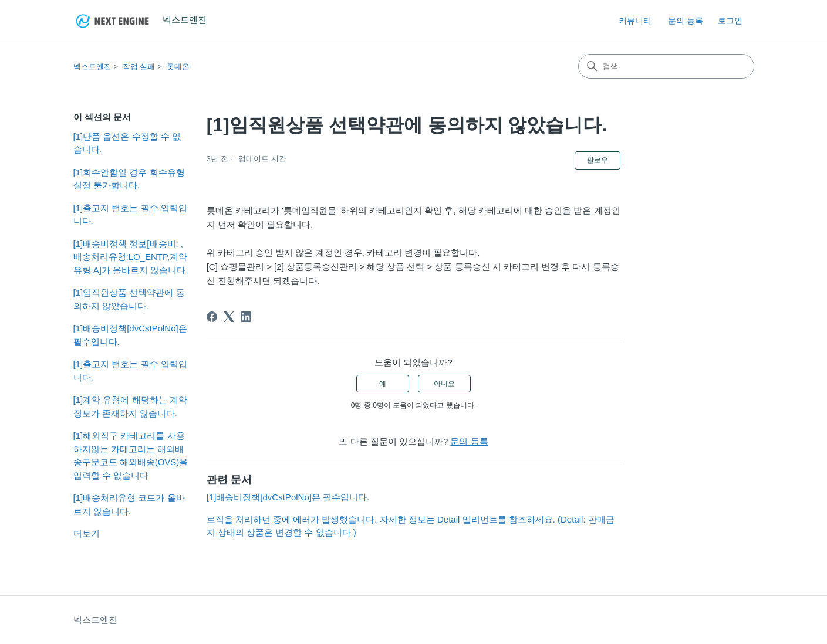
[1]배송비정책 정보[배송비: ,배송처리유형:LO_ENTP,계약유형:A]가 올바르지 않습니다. (131, 257)
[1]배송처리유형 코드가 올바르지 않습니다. (129, 504)
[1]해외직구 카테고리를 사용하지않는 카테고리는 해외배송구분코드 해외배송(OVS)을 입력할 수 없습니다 (131, 455)
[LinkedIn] (246, 317)
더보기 (87, 533)
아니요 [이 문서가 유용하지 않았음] (444, 384)
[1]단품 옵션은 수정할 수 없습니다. (127, 143)
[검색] (666, 66)
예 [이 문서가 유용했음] (383, 384)
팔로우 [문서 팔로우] (598, 160)
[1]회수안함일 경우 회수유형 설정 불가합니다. (129, 179)
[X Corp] (229, 317)
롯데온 (178, 67)
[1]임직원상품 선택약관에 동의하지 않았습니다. (129, 299)
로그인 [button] (730, 21)
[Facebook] (212, 317)
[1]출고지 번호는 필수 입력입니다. (130, 215)
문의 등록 (686, 21)
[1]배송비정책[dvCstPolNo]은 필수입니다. (130, 335)
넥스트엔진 (92, 67)
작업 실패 (139, 67)
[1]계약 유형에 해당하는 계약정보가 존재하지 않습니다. (130, 406)
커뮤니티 (635, 21)
